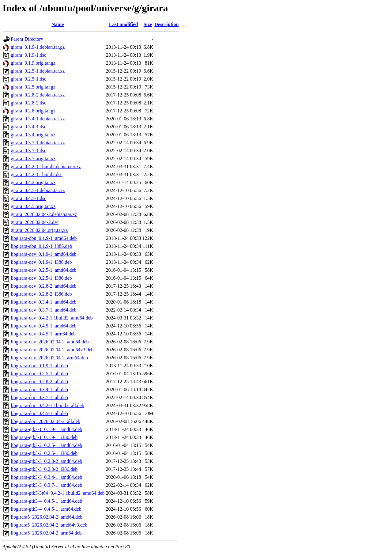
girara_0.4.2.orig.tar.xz (33, 182)
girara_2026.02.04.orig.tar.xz (39, 230)
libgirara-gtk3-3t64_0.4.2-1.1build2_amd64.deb (58, 493)
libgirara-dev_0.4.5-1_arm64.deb (43, 334)
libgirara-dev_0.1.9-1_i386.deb (41, 262)
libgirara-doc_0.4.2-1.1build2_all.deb (47, 405)
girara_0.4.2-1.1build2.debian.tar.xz (46, 166)
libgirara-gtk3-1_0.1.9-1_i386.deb (44, 437)
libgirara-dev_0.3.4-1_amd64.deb (44, 302)
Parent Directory (27, 39)
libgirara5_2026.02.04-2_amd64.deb (47, 517)
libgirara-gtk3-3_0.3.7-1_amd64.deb (46, 485)
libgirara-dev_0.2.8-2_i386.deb (41, 294)
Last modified (124, 24)
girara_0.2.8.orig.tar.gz (33, 111)
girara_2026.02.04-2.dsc (35, 222)
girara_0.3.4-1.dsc (28, 127)
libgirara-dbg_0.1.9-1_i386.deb (41, 246)
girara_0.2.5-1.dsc (28, 79)
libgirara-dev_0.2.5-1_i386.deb (41, 278)
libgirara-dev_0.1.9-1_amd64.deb (44, 254)
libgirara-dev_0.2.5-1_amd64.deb (44, 270)
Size (148, 24)
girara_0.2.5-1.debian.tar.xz (38, 71)
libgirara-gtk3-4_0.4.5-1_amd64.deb (46, 501)
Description (166, 24)
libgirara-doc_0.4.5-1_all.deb (39, 413)
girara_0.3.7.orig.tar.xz (33, 159)
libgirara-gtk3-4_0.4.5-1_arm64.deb (46, 509)
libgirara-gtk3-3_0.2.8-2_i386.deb (44, 469)
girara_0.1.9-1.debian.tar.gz (38, 47)
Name (58, 24)
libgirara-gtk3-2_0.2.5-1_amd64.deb (46, 445)
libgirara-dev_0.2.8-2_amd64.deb (44, 286)
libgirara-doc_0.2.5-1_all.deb (39, 374)
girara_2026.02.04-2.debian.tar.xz (44, 214)
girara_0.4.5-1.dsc (28, 198)
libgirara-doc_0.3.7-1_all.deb (39, 397)
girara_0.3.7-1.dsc (28, 151)
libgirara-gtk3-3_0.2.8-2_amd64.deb (46, 461)
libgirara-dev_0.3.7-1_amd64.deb (44, 310)
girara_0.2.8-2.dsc (28, 103)
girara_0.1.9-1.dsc (28, 55)
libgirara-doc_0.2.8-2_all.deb (39, 382)
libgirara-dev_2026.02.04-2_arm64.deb (49, 358)
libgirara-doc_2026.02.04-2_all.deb (45, 421)
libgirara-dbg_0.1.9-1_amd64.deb (44, 238)
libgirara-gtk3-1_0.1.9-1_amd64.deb (46, 429)
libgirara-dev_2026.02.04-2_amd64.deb (50, 342)
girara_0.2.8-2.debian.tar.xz (38, 95)
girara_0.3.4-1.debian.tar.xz (38, 119)
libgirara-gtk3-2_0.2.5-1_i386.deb (44, 453)
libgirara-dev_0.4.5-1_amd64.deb (44, 326)
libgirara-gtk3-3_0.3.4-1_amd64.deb (46, 477)
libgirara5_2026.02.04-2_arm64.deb (46, 533)
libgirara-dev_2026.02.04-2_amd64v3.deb (52, 350)
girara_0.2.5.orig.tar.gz (33, 87)
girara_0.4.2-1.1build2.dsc (37, 174)
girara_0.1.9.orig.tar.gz (33, 63)
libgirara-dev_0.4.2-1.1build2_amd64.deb (52, 318)
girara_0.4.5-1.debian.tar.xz (38, 190)
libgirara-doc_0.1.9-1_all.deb (39, 366)
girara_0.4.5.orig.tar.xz (33, 206)
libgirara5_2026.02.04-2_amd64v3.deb (49, 525)
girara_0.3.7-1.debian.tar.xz (38, 143)
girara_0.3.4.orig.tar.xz (33, 135)
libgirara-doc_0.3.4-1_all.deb (39, 389)
